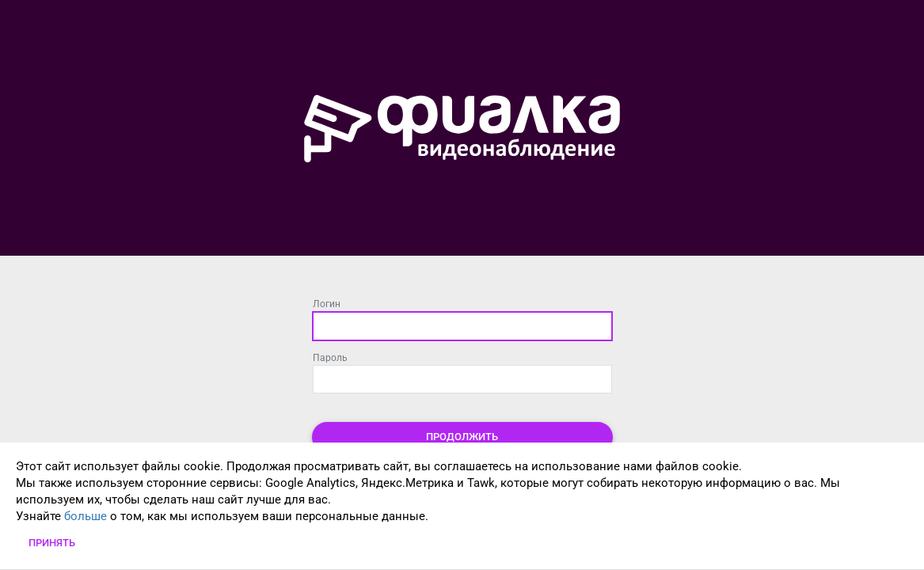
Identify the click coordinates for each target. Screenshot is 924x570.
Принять (52, 543)
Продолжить (462, 437)
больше (86, 516)
